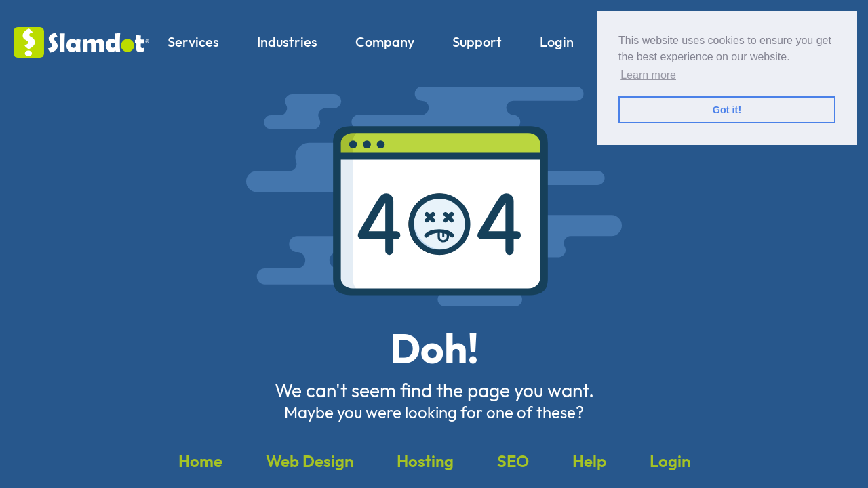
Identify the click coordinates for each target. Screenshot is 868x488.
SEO (513, 461)
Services (193, 42)
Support (477, 42)
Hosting (425, 461)
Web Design (310, 461)
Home (200, 461)
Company (385, 42)
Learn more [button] (648, 75)
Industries (287, 42)
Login (557, 42)
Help (589, 461)
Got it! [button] (727, 110)
